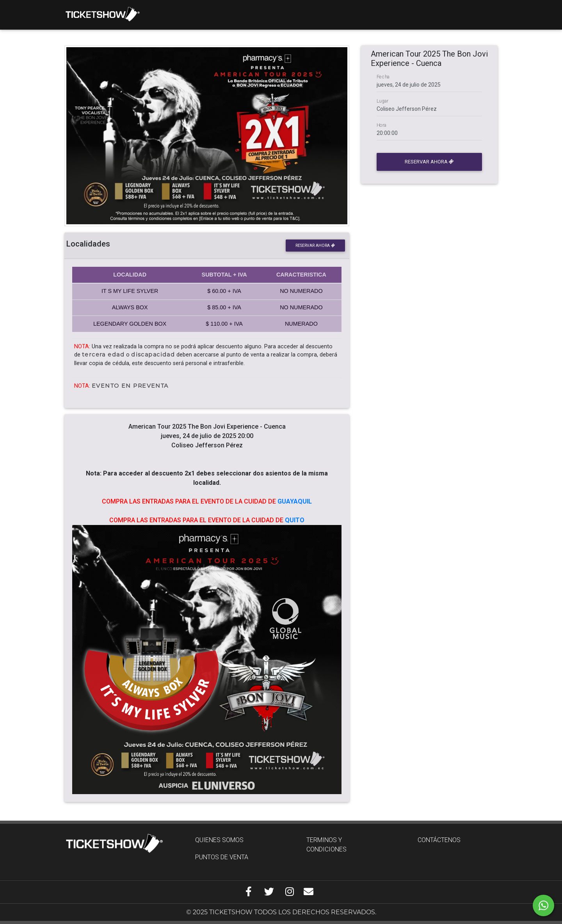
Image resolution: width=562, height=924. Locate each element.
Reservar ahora (315, 246)
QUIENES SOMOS (219, 840)
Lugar (382, 101)
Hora (382, 125)
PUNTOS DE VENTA (222, 857)
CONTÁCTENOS (439, 840)
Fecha (383, 77)
